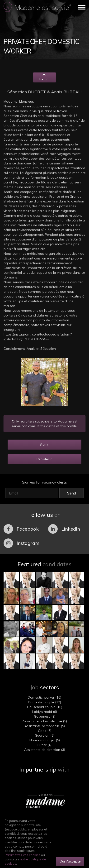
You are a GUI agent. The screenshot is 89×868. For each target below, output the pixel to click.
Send (72, 493)
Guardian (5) (45, 735)
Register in (44, 459)
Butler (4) (44, 745)
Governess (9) (45, 716)
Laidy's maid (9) (45, 712)
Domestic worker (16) (44, 697)
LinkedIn (64, 529)
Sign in (45, 444)
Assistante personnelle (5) (45, 726)
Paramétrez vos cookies (23, 855)
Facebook (21, 529)
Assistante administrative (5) (45, 721)
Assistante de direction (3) (45, 750)
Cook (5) (45, 731)
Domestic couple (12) (44, 702)
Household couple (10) (45, 707)
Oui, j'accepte (70, 861)
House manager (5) (45, 740)
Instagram (21, 543)
